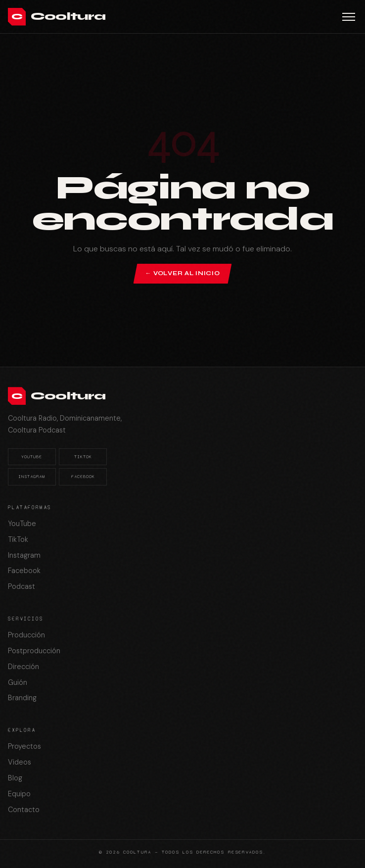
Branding (22, 698)
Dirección (23, 667)
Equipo (19, 794)
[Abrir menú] (349, 17)
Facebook (83, 477)
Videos (20, 762)
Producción (26, 635)
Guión (18, 682)
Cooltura (137, 852)
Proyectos (24, 746)
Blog (15, 778)
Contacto (24, 810)
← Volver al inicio (183, 273)
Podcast (22, 586)
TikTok (83, 457)
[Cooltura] (57, 17)
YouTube (32, 457)
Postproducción (34, 651)
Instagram (32, 477)
